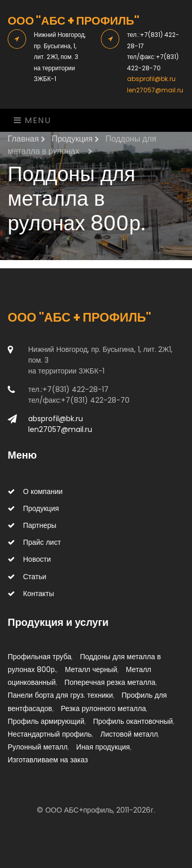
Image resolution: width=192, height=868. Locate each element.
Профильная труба (39, 657)
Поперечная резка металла (110, 682)
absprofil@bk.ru (151, 79)
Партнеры (32, 525)
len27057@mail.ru (155, 90)
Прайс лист (34, 542)
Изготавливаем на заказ (48, 760)
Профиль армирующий (46, 721)
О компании (35, 491)
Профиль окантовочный (133, 721)
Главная (27, 139)
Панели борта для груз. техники (60, 695)
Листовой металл (129, 734)
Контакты (31, 594)
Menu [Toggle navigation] (33, 120)
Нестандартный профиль (50, 734)
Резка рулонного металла (103, 708)
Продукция (76, 139)
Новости (29, 559)
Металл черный (91, 669)
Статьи (27, 577)
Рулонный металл (38, 747)
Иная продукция (103, 747)
